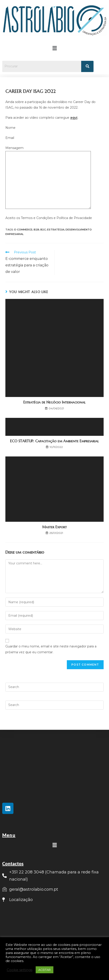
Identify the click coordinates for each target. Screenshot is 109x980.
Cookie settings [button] (20, 970)
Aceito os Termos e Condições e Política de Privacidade (49, 218)
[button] (54, 48)
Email (10, 138)
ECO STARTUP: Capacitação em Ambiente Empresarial (54, 441)
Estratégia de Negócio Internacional (54, 402)
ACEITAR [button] (45, 970)
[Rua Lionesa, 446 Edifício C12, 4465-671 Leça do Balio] (54, 927)
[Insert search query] (54, 687)
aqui (74, 118)
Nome (10, 128)
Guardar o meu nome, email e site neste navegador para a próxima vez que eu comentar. (51, 649)
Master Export (54, 527)
